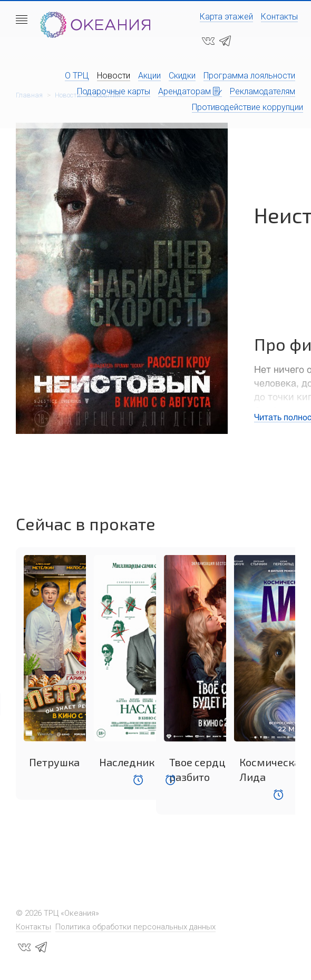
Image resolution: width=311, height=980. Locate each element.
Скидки (182, 76)
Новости (114, 76)
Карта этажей (226, 17)
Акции (149, 76)
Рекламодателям (263, 91)
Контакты (279, 17)
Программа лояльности (249, 76)
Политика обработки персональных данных (135, 927)
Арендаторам (190, 91)
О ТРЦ (77, 76)
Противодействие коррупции (247, 107)
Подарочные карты (114, 91)
